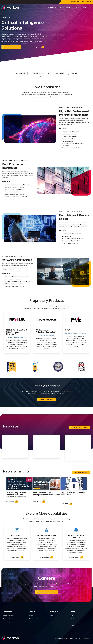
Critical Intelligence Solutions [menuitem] (11, 622)
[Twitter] (89, 638)
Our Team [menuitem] (74, 615)
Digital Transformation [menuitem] (10, 618)
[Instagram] (87, 638)
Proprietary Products (40, 73)
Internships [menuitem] (33, 622)
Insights (75, 73)
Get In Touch (74, 557)
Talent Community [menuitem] (35, 618)
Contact (85, 7)
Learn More (15, 557)
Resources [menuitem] (55, 611)
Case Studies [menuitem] (55, 622)
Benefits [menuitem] (32, 615)
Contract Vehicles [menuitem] (76, 622)
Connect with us (11, 47)
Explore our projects (32, 47)
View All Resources (79, 427)
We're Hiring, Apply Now (80, 2)
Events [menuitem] (53, 618)
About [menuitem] (73, 611)
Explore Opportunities (46, 592)
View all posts (81, 472)
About (77, 7)
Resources (69, 7)
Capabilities (51, 7)
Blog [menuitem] (53, 615)
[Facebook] (91, 638)
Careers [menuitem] (33, 611)
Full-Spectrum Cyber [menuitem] (9, 615)
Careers (60, 7)
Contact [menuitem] (73, 625)
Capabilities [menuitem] (8, 611)
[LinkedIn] (85, 638)
